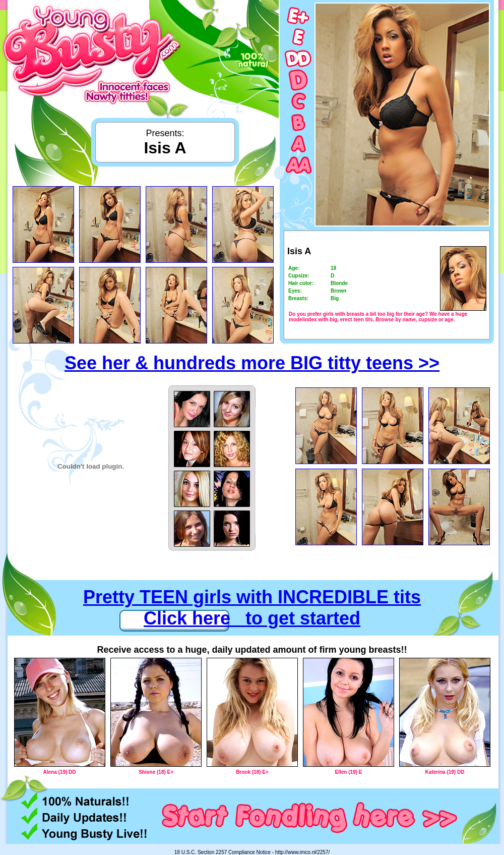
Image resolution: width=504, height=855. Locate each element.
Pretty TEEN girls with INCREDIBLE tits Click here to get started (252, 608)
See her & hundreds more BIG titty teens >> (252, 363)
